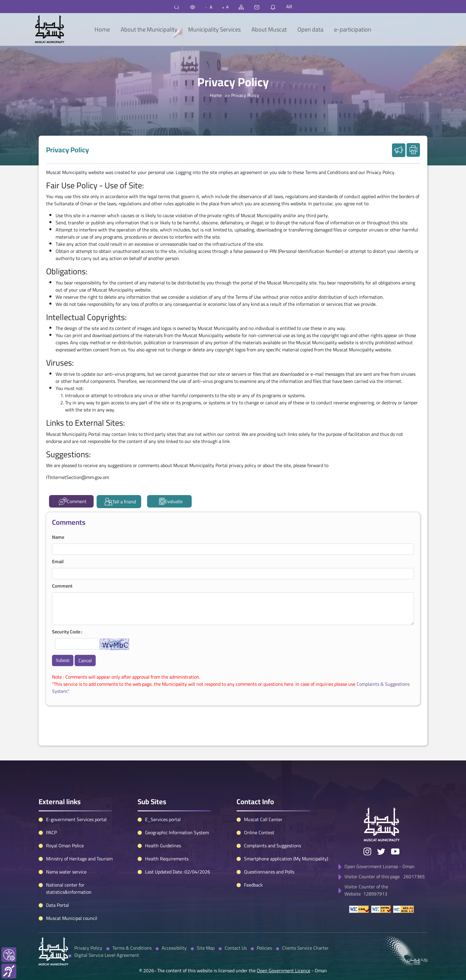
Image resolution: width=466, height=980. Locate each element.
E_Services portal (163, 790)
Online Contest (259, 804)
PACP (51, 804)
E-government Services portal (76, 790)
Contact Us (236, 919)
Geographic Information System (177, 804)
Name (58, 537)
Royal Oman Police (65, 817)
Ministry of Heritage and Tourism (79, 830)
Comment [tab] (73, 501)
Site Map (206, 919)
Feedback (253, 856)
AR (289, 7)
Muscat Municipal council (72, 889)
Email (58, 561)
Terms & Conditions (132, 919)
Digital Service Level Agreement (107, 926)
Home (102, 29)
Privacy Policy (88, 919)
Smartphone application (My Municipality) (286, 830)
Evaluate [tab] (171, 501)
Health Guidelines (163, 817)
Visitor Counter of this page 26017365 (385, 848)
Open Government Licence (284, 942)
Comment (62, 586)
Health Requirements (167, 830)
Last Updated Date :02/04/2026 (178, 843)
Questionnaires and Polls (269, 843)
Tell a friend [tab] (120, 502)
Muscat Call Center (263, 790)
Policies (264, 919)
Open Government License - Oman (380, 837)
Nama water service (66, 843)
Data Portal (58, 876)
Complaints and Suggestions (273, 817)
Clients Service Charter (305, 919)
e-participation (353, 29)
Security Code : (67, 632)
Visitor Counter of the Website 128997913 (366, 861)
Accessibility (174, 919)
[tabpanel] (233, 609)
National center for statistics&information (69, 860)
